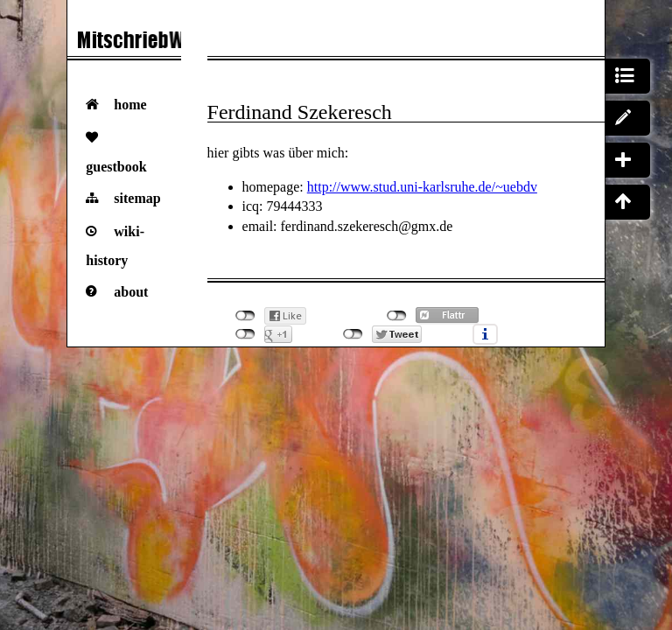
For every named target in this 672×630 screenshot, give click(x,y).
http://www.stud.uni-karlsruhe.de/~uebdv (422, 187)
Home (130, 105)
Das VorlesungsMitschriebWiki (125, 44)
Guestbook (116, 167)
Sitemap (137, 198)
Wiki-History (115, 246)
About (131, 292)
